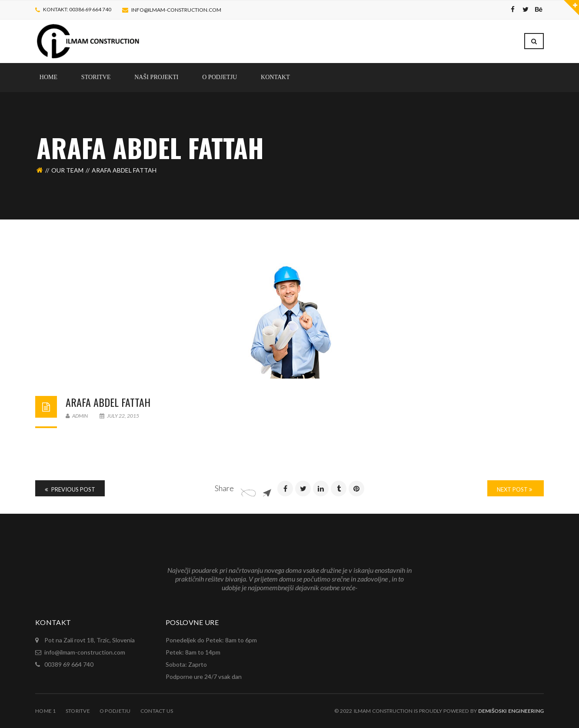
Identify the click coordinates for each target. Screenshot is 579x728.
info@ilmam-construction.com (176, 10)
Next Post (514, 489)
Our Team (67, 170)
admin (77, 416)
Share (224, 488)
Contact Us (157, 711)
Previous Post (70, 489)
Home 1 (46, 711)
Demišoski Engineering (511, 711)
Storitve (78, 711)
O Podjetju (115, 711)
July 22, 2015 (119, 416)
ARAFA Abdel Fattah (108, 402)
